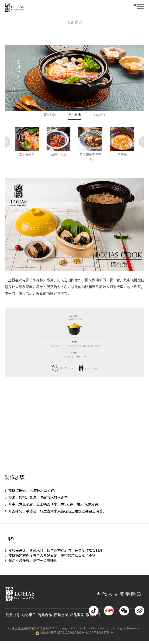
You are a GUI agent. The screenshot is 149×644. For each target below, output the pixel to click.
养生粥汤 (74, 115)
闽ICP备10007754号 (100, 636)
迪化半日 (29, 618)
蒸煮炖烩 (50, 115)
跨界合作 (44, 618)
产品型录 (76, 618)
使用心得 (13, 618)
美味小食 (99, 115)
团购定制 (61, 618)
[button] (141, 143)
